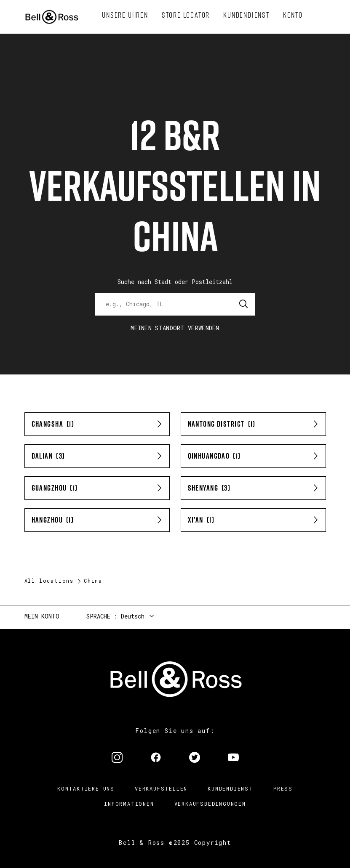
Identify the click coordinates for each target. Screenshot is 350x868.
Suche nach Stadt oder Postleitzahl (175, 282)
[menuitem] (125, 15)
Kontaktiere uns (86, 788)
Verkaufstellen (161, 788)
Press (283, 788)
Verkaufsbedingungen (210, 804)
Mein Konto (42, 616)
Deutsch (133, 616)
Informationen (129, 804)
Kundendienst (230, 788)
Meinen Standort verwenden (175, 328)
